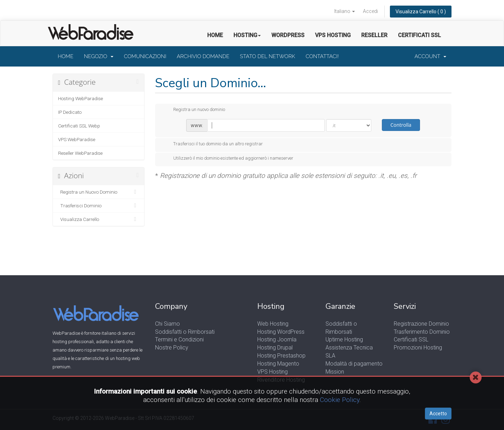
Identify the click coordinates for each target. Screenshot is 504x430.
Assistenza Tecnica (349, 348)
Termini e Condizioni (179, 339)
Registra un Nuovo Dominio (99, 192)
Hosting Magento (278, 364)
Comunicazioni (145, 56)
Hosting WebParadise (80, 98)
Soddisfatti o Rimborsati (185, 332)
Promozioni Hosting (418, 348)
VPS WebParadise (77, 139)
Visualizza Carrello (99, 219)
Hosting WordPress (281, 332)
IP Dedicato (70, 112)
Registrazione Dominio (421, 324)
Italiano (345, 11)
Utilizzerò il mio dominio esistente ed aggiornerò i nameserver (228, 159)
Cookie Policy (340, 400)
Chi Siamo (167, 324)
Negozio (99, 56)
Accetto (438, 414)
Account (430, 56)
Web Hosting (273, 324)
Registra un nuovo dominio (194, 110)
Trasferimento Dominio (422, 332)
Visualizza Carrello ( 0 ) (421, 12)
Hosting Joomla (277, 339)
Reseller (374, 35)
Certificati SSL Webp (79, 126)
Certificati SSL (419, 35)
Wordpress (288, 35)
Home (215, 35)
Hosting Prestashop (281, 356)
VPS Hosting (333, 35)
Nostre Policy (172, 348)
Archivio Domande (203, 56)
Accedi (370, 11)
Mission (335, 372)
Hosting (247, 35)
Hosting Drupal (275, 348)
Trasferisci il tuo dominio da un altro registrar (212, 144)
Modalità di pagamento (354, 364)
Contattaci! (322, 56)
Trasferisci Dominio (99, 206)
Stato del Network (267, 56)
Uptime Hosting (344, 339)
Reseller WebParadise (80, 153)
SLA (330, 356)
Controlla (401, 125)
